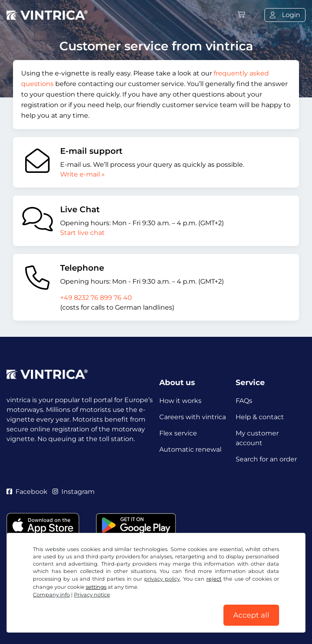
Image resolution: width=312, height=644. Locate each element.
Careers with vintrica (193, 417)
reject (214, 579)
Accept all (251, 615)
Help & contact (260, 417)
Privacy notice (92, 595)
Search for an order (266, 459)
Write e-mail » (82, 174)
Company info (51, 595)
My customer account (257, 438)
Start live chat (82, 233)
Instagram (74, 492)
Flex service (178, 433)
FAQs (244, 401)
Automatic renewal (190, 449)
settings (96, 587)
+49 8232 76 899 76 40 (96, 298)
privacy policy (162, 579)
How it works (180, 401)
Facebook (27, 492)
